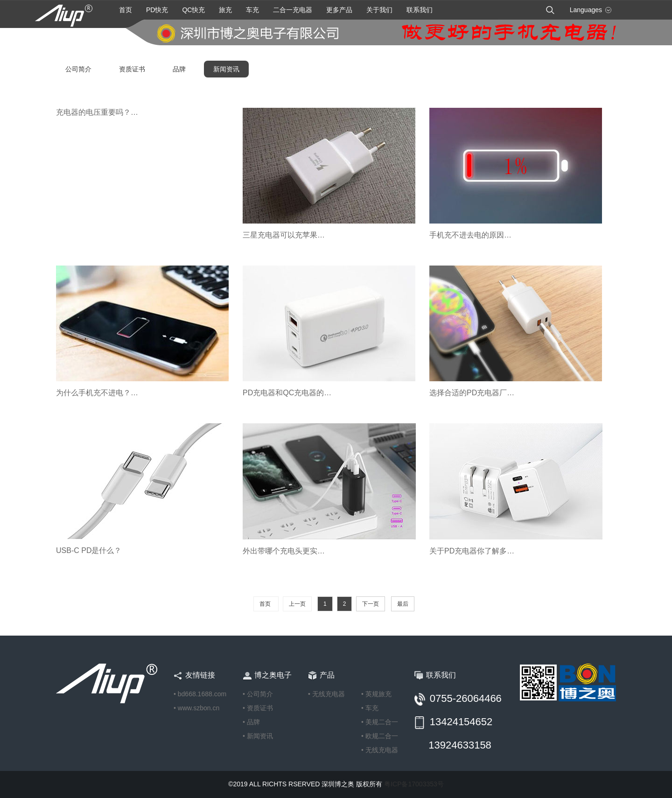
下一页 (371, 604)
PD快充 (157, 10)
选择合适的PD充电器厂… (472, 393)
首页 (126, 10)
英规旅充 (378, 694)
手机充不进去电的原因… (470, 235)
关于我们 (379, 10)
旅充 (225, 10)
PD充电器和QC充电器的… (287, 393)
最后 (403, 604)
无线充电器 (329, 694)
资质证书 (132, 69)
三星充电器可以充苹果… (284, 235)
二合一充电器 (293, 10)
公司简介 (78, 69)
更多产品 (339, 10)
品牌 (179, 69)
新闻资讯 (226, 69)
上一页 (297, 604)
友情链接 (200, 675)
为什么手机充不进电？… (97, 393)
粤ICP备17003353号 (414, 784)
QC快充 (193, 10)
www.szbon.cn (199, 708)
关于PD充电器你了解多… (472, 551)
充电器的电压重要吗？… (97, 112)
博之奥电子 (273, 675)
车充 (252, 10)
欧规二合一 (382, 736)
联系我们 (420, 10)
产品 (327, 675)
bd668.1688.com (202, 694)
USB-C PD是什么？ (89, 550)
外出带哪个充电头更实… (284, 551)
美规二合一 (382, 722)
